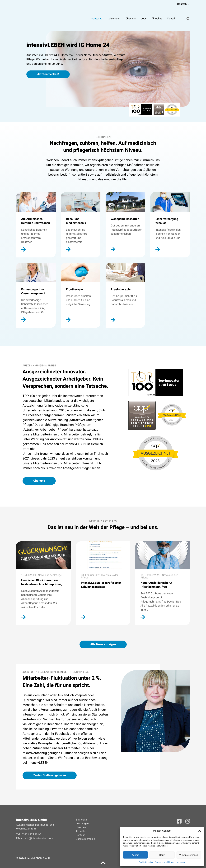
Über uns (131, 19)
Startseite (97, 19)
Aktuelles (157, 19)
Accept (135, 855)
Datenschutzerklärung (164, 862)
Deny (162, 855)
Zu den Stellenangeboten (50, 775)
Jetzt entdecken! (48, 74)
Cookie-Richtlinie (146, 862)
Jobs (144, 19)
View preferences (189, 855)
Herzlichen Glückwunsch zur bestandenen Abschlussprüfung (42, 582)
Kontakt (172, 19)
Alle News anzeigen (103, 644)
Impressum (180, 862)
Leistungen (114, 19)
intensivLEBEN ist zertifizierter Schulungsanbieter (101, 585)
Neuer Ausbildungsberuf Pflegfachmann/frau (156, 585)
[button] (200, 831)
